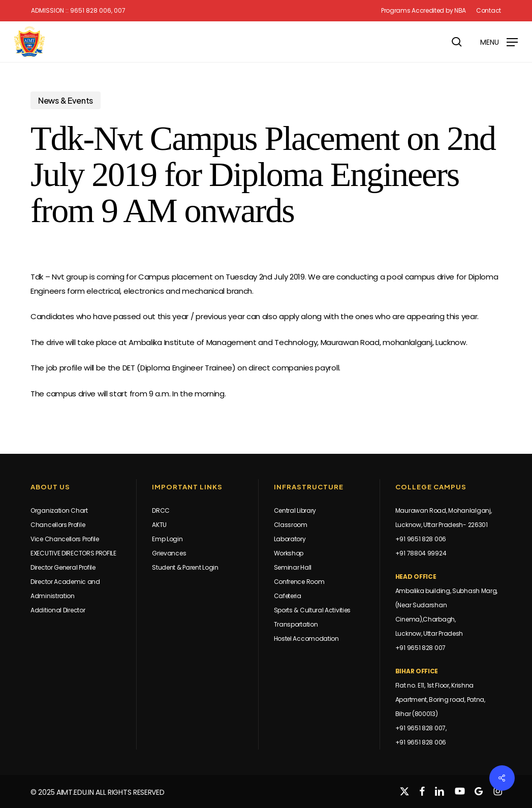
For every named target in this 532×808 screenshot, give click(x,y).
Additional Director (58, 610)
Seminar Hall (293, 567)
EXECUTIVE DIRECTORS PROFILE (73, 553)
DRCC (161, 510)
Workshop (289, 553)
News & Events (66, 100)
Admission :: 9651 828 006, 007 (78, 11)
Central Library (295, 510)
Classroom (291, 525)
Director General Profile (63, 567)
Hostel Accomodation (306, 639)
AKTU (159, 525)
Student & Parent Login (185, 567)
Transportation (296, 624)
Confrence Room (299, 582)
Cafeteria (288, 596)
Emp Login (167, 539)
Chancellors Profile (58, 525)
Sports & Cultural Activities (312, 610)
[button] (499, 41)
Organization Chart (59, 510)
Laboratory (290, 539)
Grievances (169, 553)
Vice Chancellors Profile (65, 539)
